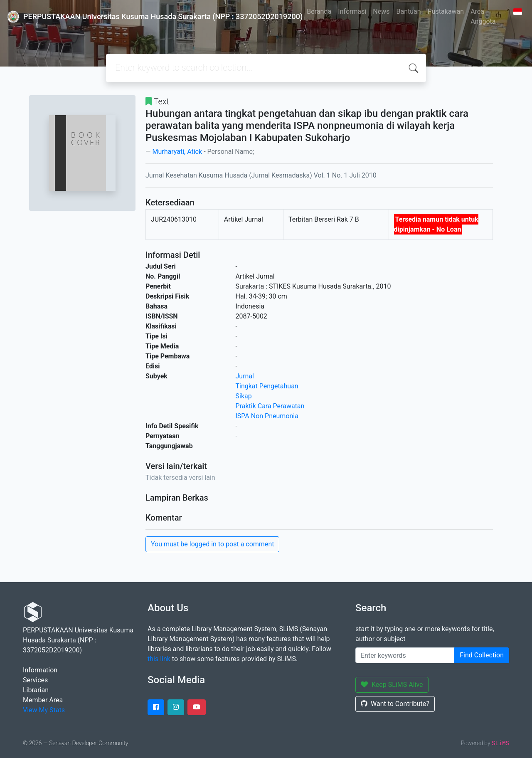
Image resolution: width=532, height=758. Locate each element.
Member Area (43, 700)
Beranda (319, 11)
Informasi (352, 11)
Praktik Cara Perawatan (270, 406)
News (381, 11)
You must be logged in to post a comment (212, 544)
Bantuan (409, 11)
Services (35, 680)
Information (40, 670)
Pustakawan (446, 11)
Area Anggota (483, 16)
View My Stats (44, 710)
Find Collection (482, 655)
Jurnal (245, 376)
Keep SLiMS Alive (392, 685)
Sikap (244, 396)
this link (159, 659)
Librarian (36, 690)
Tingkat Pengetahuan (267, 386)
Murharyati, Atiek (177, 152)
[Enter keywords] (405, 655)
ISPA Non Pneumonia (267, 416)
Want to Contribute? (395, 704)
